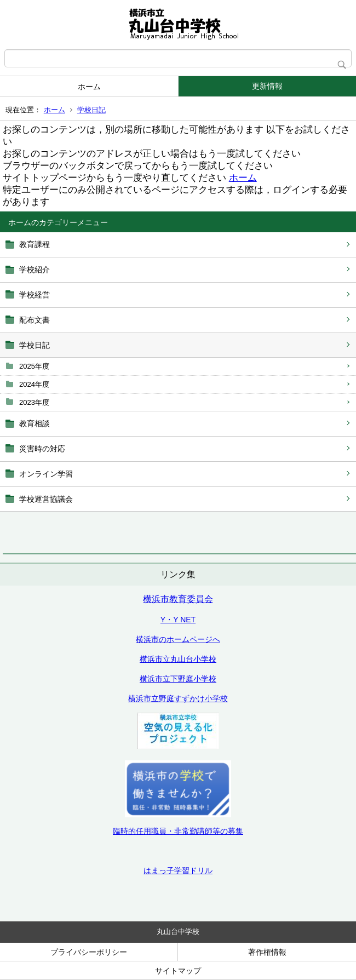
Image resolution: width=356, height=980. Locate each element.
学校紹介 (35, 270)
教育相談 (35, 423)
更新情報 (267, 86)
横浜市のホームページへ (178, 639)
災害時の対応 (42, 449)
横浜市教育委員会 (178, 599)
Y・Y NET (178, 620)
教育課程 (35, 244)
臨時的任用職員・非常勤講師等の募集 (178, 831)
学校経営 (35, 295)
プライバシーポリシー (89, 952)
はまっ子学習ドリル (178, 870)
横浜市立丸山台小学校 (178, 659)
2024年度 (34, 384)
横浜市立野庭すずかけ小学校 (178, 698)
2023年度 (34, 402)
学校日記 (91, 110)
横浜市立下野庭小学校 (178, 679)
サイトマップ (178, 971)
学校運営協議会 (46, 499)
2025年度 (34, 366)
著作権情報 (267, 952)
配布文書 (35, 320)
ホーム (89, 87)
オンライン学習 (46, 474)
